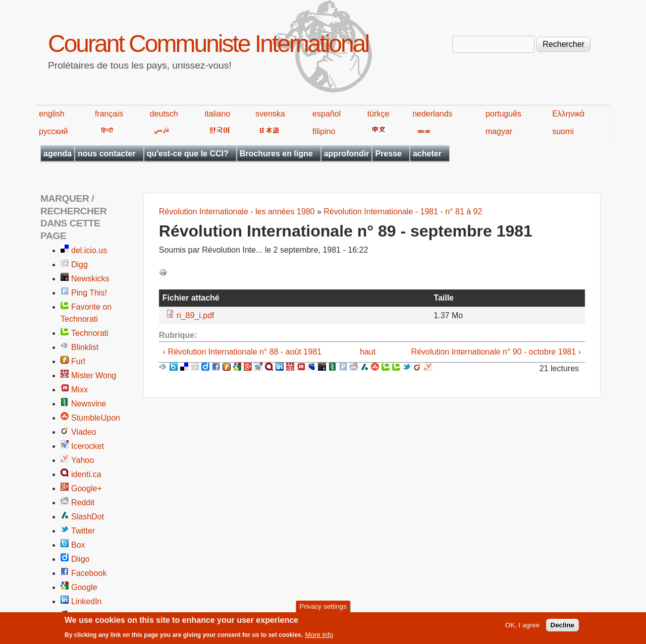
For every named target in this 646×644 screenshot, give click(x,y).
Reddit (83, 503)
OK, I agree (522, 628)
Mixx (79, 390)
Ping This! (89, 293)
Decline (562, 628)
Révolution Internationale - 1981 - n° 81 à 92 (403, 212)
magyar (499, 131)
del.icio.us (89, 250)
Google (84, 587)
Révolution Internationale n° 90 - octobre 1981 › (496, 352)
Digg (79, 265)
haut (368, 352)
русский (53, 131)
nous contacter (107, 154)
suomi (563, 131)
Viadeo (84, 432)
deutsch (164, 114)
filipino (324, 131)
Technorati (90, 333)
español (327, 114)
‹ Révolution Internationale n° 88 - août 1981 (242, 352)
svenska (270, 114)
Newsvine (89, 404)
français (109, 114)
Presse (388, 154)
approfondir (347, 154)
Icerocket (88, 446)
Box (78, 545)
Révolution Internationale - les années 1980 (237, 212)
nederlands (432, 114)
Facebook (89, 573)
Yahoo (83, 460)
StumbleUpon (96, 418)
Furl (78, 361)
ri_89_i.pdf (196, 315)
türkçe (379, 114)
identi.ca (86, 474)
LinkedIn (87, 601)
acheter (427, 154)
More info (319, 638)
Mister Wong (94, 375)
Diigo (80, 559)
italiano (218, 114)
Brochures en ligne (276, 154)
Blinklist (85, 347)
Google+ (87, 488)
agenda (58, 154)
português (503, 114)
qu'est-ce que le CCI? (188, 154)
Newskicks (90, 279)
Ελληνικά (568, 114)
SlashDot (88, 517)
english (52, 114)
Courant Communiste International (208, 44)
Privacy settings (323, 609)
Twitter (83, 531)
